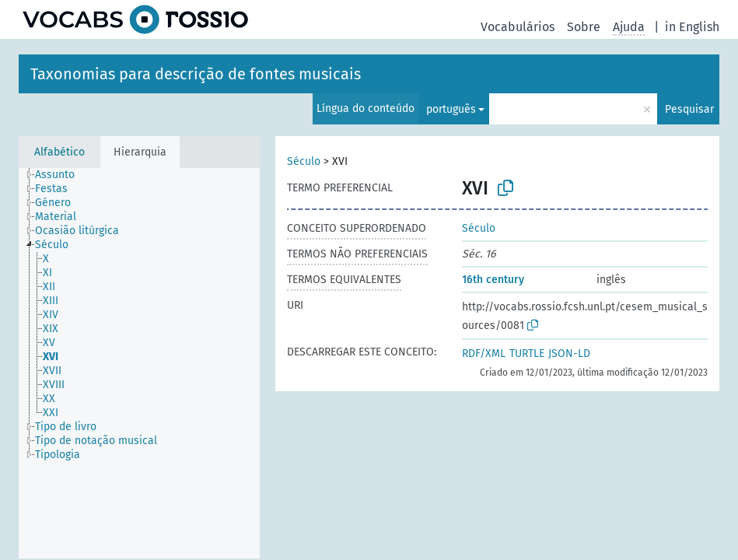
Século (304, 161)
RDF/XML (484, 353)
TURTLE (527, 353)
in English (692, 27)
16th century (493, 280)
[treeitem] (61, 175)
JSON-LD (569, 353)
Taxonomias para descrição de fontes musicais (196, 74)
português (451, 109)
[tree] (139, 363)
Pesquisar (689, 109)
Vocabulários (518, 27)
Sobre (584, 27)
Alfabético (59, 152)
